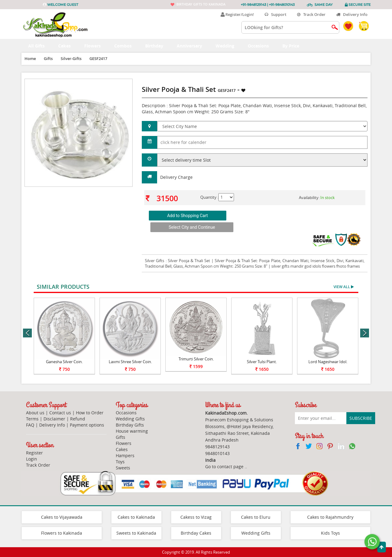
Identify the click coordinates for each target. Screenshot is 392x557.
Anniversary (193, 46)
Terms (32, 419)
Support (275, 14)
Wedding (228, 46)
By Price (294, 46)
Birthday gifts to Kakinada (201, 4)
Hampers (125, 455)
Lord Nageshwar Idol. (328, 362)
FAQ (30, 425)
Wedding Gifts (130, 419)
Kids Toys (330, 533)
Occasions (262, 46)
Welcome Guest (63, 5)
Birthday (158, 46)
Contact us (60, 413)
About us (35, 413)
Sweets (123, 468)
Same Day (324, 5)
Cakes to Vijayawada (62, 517)
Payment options (87, 425)
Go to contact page (224, 467)
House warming (132, 431)
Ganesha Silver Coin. (64, 362)
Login (32, 459)
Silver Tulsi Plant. (262, 362)
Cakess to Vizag (196, 517)
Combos (126, 46)
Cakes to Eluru (256, 517)
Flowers (96, 46)
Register (34, 453)
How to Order (90, 413)
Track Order (311, 14)
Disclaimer (54, 419)
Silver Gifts (155, 261)
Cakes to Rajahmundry (330, 517)
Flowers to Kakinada (62, 533)
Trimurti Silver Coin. (196, 359)
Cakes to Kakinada (136, 517)
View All (344, 287)
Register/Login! (237, 14)
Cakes (68, 46)
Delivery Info (352, 14)
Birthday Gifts (130, 425)
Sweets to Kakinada (136, 533)
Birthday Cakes (196, 533)
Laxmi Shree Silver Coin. (130, 362)
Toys (120, 462)
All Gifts (40, 46)
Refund (78, 419)
